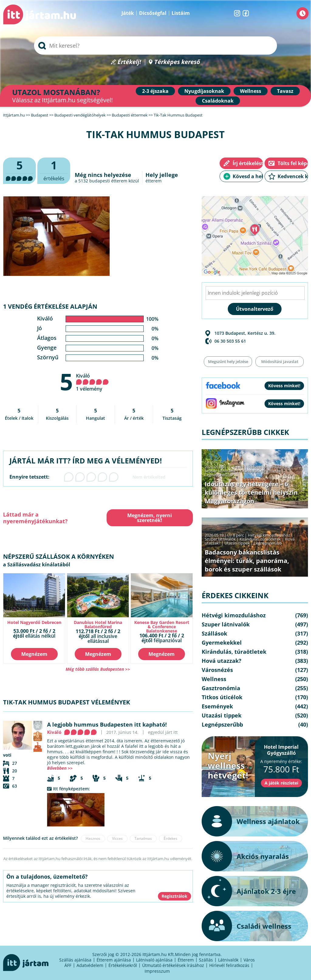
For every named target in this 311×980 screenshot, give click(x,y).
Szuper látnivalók (220, 471)
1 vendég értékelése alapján (50, 306)
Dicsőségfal (153, 13)
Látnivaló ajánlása (154, 960)
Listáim (181, 13)
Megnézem (34, 654)
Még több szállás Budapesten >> (98, 669)
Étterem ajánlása (114, 960)
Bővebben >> (60, 768)
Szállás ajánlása (75, 960)
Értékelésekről (123, 965)
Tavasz (285, 91)
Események (217, 706)
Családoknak (218, 101)
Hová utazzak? (222, 661)
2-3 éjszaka (155, 91)
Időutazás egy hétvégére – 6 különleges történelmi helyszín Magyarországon (251, 492)
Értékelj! (129, 62)
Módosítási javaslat (280, 361)
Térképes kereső (177, 62)
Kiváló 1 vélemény (92, 382)
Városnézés (217, 670)
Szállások (214, 633)
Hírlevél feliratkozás (229, 965)
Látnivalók (228, 960)
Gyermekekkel (222, 643)
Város (249, 960)
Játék (128, 13)
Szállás (206, 960)
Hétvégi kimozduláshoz (269, 467)
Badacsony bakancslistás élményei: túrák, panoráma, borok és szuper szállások (247, 561)
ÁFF (68, 965)
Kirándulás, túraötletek (260, 471)
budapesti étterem (108, 181)
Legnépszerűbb (219, 475)
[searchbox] (155, 46)
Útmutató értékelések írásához (173, 965)
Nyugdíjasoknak (204, 91)
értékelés (54, 170)
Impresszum (157, 971)
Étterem (186, 960)
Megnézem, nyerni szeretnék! (150, 518)
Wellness (251, 91)
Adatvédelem (90, 965)
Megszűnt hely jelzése (228, 361)
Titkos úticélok (222, 697)
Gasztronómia (221, 688)
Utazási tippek (237, 543)
